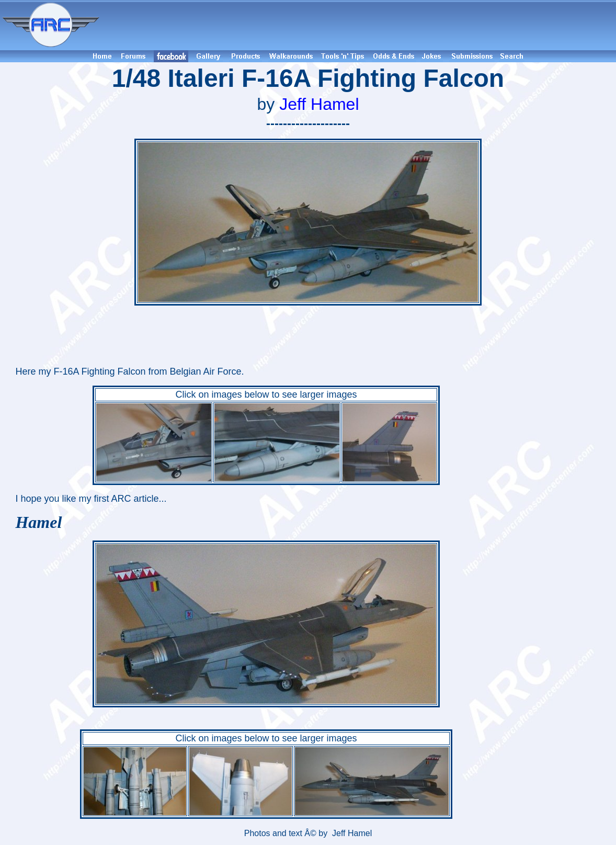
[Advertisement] (359, 25)
